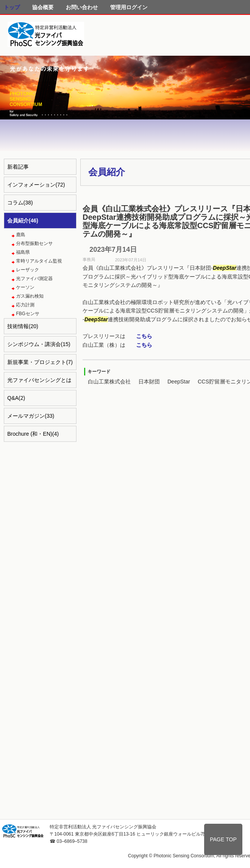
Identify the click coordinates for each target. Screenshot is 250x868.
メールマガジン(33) (31, 416)
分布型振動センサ (34, 243)
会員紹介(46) (23, 221)
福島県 (23, 252)
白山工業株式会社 (109, 382)
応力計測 (25, 305)
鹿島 (21, 235)
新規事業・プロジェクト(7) (40, 362)
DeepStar (179, 382)
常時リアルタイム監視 (39, 261)
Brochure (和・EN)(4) (33, 434)
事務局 (89, 259)
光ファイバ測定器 (34, 279)
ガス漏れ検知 (30, 296)
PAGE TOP (223, 839)
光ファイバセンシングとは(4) (39, 382)
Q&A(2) (16, 398)
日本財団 (149, 382)
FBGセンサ (28, 314)
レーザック (28, 270)
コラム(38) (20, 203)
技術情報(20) (23, 326)
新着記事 (18, 167)
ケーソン (25, 287)
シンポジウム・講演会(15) (39, 344)
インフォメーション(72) (36, 185)
